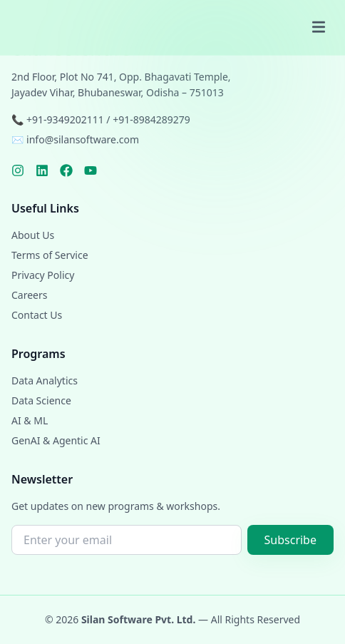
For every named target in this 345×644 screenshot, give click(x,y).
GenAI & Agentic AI (56, 440)
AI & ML (30, 420)
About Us (33, 235)
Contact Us (37, 315)
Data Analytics (45, 380)
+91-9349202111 (65, 119)
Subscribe (290, 540)
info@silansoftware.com (83, 139)
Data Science (41, 400)
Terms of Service (50, 255)
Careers (29, 295)
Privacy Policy (43, 275)
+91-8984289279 (151, 119)
